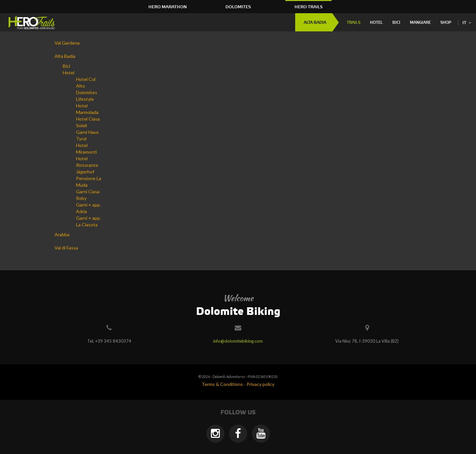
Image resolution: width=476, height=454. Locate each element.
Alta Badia (315, 23)
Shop (446, 23)
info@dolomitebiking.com (238, 341)
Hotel (376, 23)
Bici (396, 23)
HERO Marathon (168, 7)
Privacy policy (260, 384)
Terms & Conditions (222, 384)
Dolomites (238, 7)
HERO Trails (309, 7)
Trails (354, 23)
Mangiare (420, 23)
